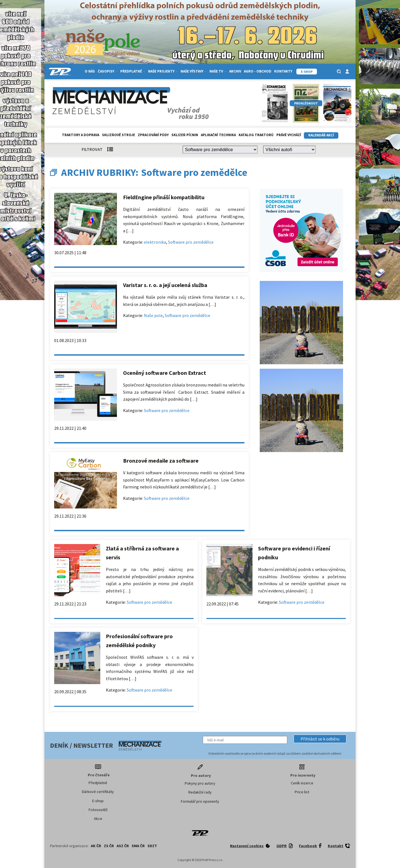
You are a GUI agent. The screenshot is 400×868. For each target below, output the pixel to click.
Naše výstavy (194, 71)
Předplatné (133, 71)
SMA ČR (138, 846)
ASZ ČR (123, 846)
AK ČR (96, 846)
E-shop (98, 801)
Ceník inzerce (302, 783)
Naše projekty (163, 71)
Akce (98, 819)
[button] (320, 739)
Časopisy (108, 71)
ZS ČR (109, 846)
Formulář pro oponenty (200, 801)
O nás (90, 71)
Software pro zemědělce (191, 242)
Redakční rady (200, 792)
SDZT (152, 846)
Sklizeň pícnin (185, 135)
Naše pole (153, 315)
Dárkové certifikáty (98, 792)
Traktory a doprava (81, 135)
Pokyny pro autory (200, 783)
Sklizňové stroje (118, 135)
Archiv (235, 71)
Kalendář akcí (321, 135)
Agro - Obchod (258, 71)
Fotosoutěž (98, 810)
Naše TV (218, 71)
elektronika (155, 242)
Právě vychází (289, 135)
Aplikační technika (218, 135)
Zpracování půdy (153, 135)
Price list (302, 792)
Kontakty (283, 71)
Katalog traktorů (256, 135)
